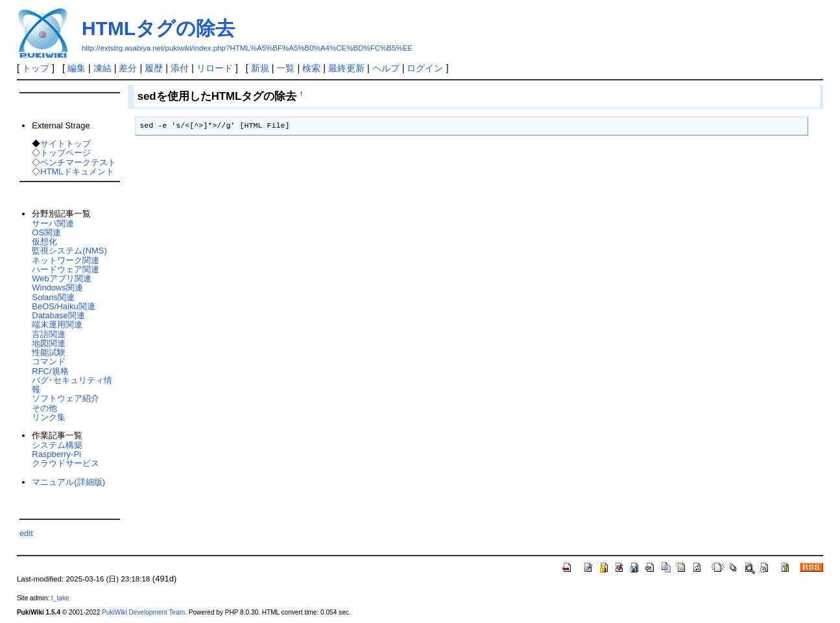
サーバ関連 (53, 223)
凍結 (102, 68)
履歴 (154, 68)
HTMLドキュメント (77, 171)
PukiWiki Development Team (143, 612)
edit (26, 533)
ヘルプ (386, 68)
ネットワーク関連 (66, 260)
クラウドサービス (66, 463)
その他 (44, 408)
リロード (215, 68)
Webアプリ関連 (61, 278)
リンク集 (49, 417)
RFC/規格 (50, 371)
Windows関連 (57, 288)
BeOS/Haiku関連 (63, 306)
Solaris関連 (53, 297)
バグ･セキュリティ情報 (72, 385)
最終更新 (346, 68)
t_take (60, 598)
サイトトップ (66, 144)
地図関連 (49, 343)
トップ (36, 68)
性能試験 (49, 352)
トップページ (66, 153)
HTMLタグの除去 (158, 28)
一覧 (285, 68)
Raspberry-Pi (56, 454)
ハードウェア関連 (66, 269)
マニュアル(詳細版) (68, 482)
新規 (260, 68)
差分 (128, 68)
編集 (77, 68)
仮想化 (44, 241)
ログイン (425, 68)
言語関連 (49, 334)
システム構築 (57, 445)
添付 (180, 68)
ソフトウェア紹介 (66, 398)
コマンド (49, 361)
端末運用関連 (57, 324)
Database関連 (58, 315)
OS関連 (46, 232)
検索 (311, 68)
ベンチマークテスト (78, 162)
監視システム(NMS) (69, 251)
